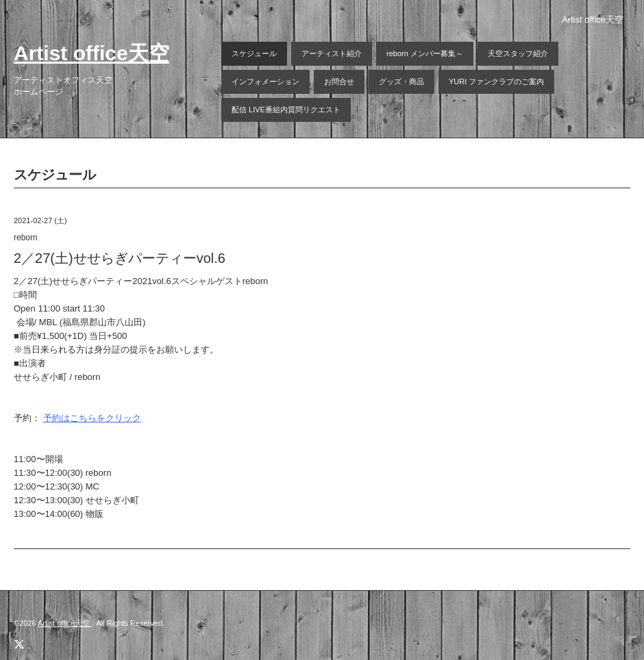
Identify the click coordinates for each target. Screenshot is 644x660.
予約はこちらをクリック (92, 418)
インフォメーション (265, 81)
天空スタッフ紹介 (518, 53)
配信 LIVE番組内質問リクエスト (286, 110)
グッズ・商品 (401, 81)
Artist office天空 (91, 53)
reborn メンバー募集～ (425, 53)
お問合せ (339, 81)
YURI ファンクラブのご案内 (496, 81)
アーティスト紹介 (332, 53)
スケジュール (254, 53)
